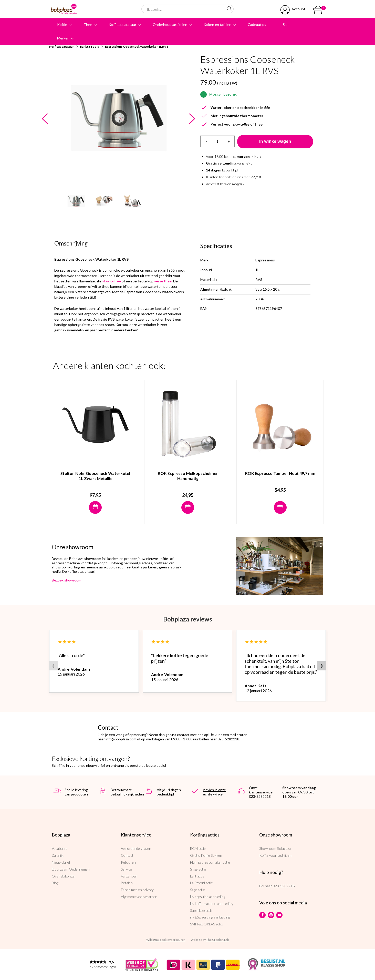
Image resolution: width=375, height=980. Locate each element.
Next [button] (192, 119)
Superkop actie (201, 910)
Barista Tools (89, 47)
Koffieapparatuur (122, 24)
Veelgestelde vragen (136, 848)
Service (126, 869)
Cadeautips (257, 24)
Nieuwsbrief (61, 862)
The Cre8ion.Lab (217, 940)
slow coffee (112, 281)
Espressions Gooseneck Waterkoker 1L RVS (137, 47)
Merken (63, 38)
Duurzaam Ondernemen (71, 869)
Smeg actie (198, 869)
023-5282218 (284, 886)
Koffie (62, 24)
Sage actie (197, 890)
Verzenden (129, 876)
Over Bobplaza (63, 876)
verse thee (163, 281)
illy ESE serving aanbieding (210, 917)
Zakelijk (58, 855)
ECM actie (198, 848)
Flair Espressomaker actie (210, 862)
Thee (88, 24)
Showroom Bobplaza (275, 848)
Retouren (128, 862)
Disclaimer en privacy (137, 890)
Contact (127, 855)
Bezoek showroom (66, 580)
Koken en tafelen (217, 24)
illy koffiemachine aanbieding (212, 904)
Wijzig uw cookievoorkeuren (166, 940)
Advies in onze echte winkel (214, 792)
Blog (55, 883)
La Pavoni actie (201, 883)
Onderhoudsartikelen (170, 24)
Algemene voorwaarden (139, 897)
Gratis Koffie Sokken (206, 855)
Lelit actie (197, 876)
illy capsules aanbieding (208, 897)
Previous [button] (45, 119)
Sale (286, 24)
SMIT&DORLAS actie (206, 924)
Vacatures (60, 848)
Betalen (127, 883)
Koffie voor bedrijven (275, 855)
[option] (118, 118)
